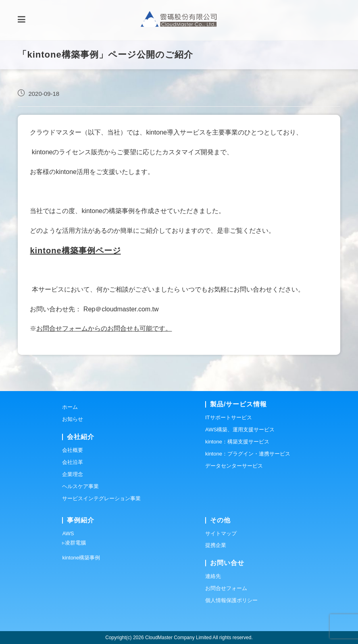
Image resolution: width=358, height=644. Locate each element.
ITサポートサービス (229, 417)
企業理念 (73, 474)
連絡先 (213, 576)
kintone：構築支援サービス (237, 442)
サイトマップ (221, 533)
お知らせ (73, 419)
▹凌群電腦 (74, 543)
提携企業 (216, 545)
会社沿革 (73, 462)
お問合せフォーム (226, 588)
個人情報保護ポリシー (231, 600)
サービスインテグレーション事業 (101, 498)
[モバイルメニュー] (22, 20)
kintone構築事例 (81, 558)
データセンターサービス (234, 466)
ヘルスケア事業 (80, 486)
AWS (68, 533)
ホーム (70, 407)
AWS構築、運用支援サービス (240, 430)
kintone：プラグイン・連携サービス (248, 454)
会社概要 (73, 450)
